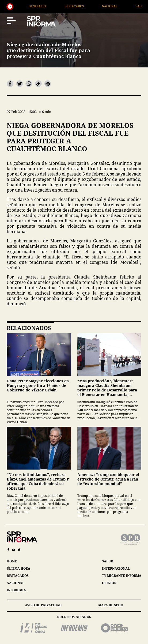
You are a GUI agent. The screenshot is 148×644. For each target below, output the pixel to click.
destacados (18, 576)
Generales (45, 6)
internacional (116, 568)
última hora (18, 568)
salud (108, 561)
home (12, 561)
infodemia (16, 590)
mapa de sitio (111, 605)
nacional (16, 583)
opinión (109, 583)
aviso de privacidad (43, 605)
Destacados (81, 6)
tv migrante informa (122, 576)
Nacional (117, 6)
